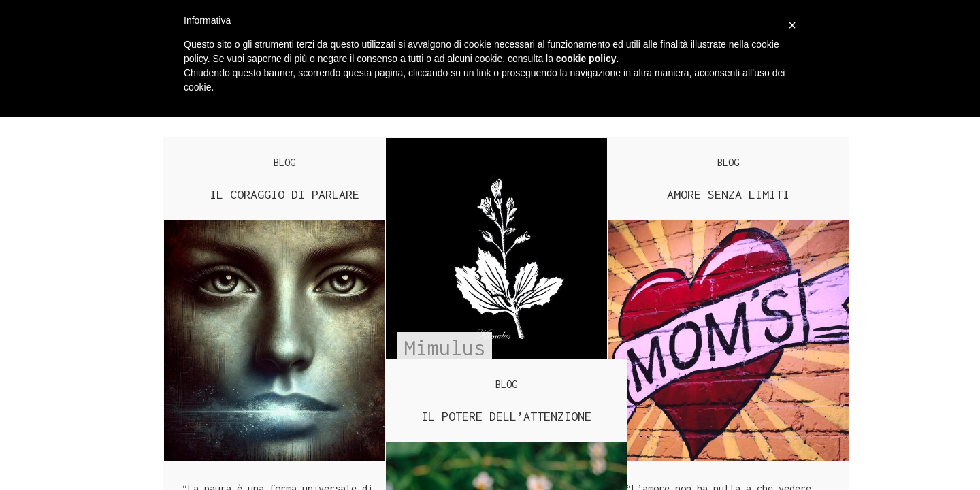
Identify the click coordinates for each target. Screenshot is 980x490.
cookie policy (586, 59)
